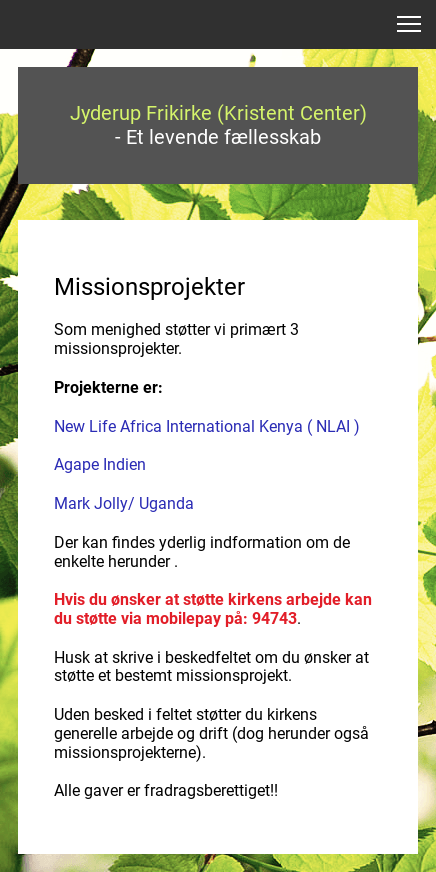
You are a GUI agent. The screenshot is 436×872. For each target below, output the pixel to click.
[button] (409, 24)
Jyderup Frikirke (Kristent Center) (218, 113)
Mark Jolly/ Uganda (124, 503)
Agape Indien (100, 464)
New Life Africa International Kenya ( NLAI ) (207, 426)
